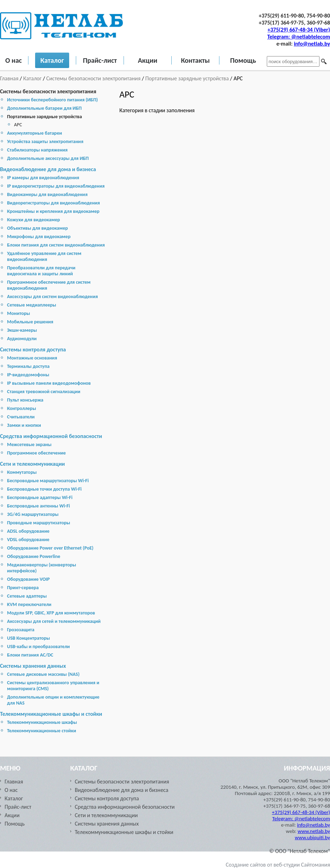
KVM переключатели (29, 604)
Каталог (52, 60)
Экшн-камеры (22, 330)
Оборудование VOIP (28, 579)
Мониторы (19, 313)
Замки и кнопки (24, 425)
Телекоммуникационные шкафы (42, 722)
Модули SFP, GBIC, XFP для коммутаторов (51, 613)
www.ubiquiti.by (312, 837)
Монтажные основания (32, 358)
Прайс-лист (100, 60)
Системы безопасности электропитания (94, 78)
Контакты (195, 60)
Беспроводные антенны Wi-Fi (38, 506)
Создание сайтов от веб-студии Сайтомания (278, 865)
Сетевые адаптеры (27, 596)
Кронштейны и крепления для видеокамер (53, 211)
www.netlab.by (314, 831)
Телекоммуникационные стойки (42, 731)
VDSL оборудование (28, 540)
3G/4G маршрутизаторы (33, 514)
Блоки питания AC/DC (30, 655)
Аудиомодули (22, 339)
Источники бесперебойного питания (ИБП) (52, 100)
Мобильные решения (30, 322)
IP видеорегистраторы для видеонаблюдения (56, 186)
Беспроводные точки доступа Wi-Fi (44, 489)
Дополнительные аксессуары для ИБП (48, 158)
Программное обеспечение (36, 453)
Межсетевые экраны (29, 445)
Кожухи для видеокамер (34, 220)
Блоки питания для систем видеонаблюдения (56, 245)
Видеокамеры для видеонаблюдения (47, 194)
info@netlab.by (312, 44)
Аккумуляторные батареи (34, 133)
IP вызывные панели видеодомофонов (49, 383)
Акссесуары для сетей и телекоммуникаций (54, 621)
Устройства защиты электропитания (45, 142)
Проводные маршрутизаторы (39, 523)
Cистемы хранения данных (33, 666)
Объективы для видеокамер (37, 228)
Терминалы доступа (28, 366)
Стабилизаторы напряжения (37, 150)
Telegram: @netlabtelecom (299, 37)
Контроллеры (22, 408)
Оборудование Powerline (34, 556)
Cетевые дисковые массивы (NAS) (43, 674)
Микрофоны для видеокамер (39, 237)
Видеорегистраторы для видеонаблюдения (54, 203)
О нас (14, 60)
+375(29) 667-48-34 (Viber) (299, 30)
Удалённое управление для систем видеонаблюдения (44, 256)
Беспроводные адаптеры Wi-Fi (40, 497)
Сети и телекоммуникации (32, 464)
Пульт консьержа (25, 400)
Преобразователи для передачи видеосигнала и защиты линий (41, 271)
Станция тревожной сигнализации (44, 392)
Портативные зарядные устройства (187, 78)
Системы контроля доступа (33, 349)
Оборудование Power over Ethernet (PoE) (50, 548)
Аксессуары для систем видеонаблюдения (52, 297)
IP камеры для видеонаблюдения (43, 178)
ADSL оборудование (28, 531)
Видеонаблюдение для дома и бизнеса (48, 169)
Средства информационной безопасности (51, 436)
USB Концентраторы (28, 638)
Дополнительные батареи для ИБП (44, 108)
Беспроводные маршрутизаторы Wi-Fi (48, 481)
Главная (10, 78)
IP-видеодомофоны (28, 375)
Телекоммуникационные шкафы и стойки (51, 714)
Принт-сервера (23, 588)
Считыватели (21, 417)
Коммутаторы (22, 472)
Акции (148, 60)
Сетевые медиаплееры (32, 305)
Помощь (243, 60)
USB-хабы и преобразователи (38, 647)
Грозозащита (21, 630)
